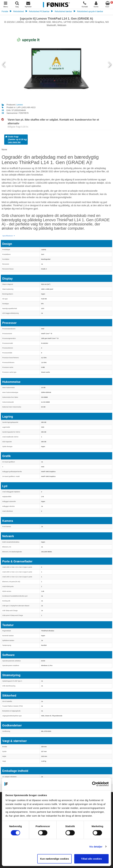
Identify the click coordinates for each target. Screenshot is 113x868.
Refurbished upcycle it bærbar (90, 11)
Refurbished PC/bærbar (39, 11)
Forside (5, 11)
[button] (9, 236)
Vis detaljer (96, 847)
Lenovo (20, 105)
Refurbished (19, 11)
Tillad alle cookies (91, 859)
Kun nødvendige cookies (54, 859)
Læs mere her (14, 142)
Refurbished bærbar (63, 11)
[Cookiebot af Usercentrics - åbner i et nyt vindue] (94, 784)
